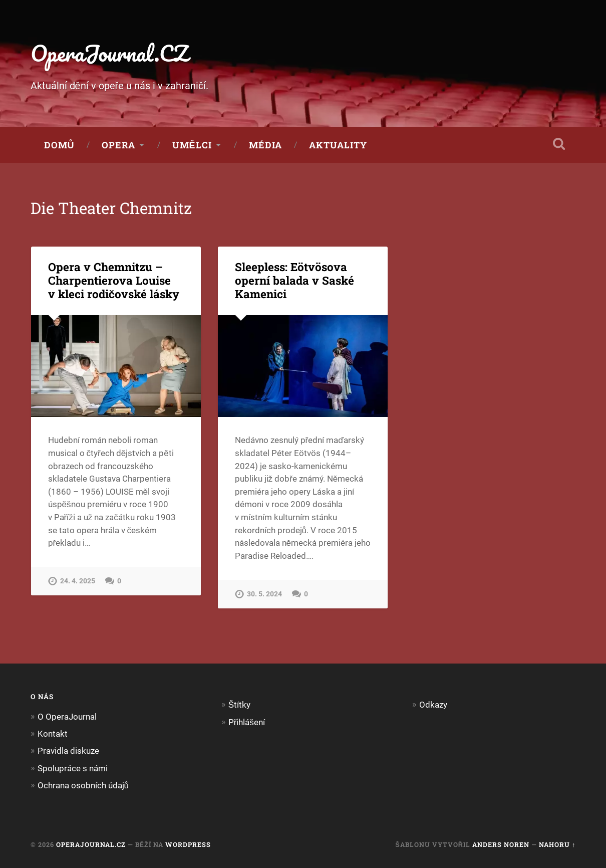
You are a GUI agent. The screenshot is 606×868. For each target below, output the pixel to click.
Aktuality (338, 145)
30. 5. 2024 (264, 594)
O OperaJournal (67, 717)
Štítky (239, 705)
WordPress (188, 844)
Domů (59, 145)
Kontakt (53, 734)
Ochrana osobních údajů (83, 785)
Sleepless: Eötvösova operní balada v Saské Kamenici (294, 280)
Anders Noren (501, 844)
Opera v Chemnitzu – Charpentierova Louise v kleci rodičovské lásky (114, 280)
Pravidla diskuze (68, 751)
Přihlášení (247, 722)
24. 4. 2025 (78, 581)
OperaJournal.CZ (109, 53)
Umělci (192, 145)
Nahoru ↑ (557, 844)
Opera (118, 145)
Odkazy (433, 705)
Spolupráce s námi (73, 768)
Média (265, 145)
